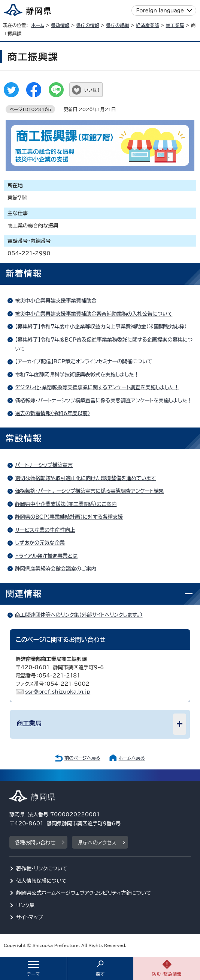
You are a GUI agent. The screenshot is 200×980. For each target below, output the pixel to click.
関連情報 (24, 594)
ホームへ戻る (132, 758)
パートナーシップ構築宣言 (44, 465)
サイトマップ (30, 917)
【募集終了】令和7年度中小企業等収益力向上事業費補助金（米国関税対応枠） (101, 327)
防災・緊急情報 (167, 974)
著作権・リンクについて (42, 869)
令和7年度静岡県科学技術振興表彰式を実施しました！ (77, 375)
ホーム (38, 25)
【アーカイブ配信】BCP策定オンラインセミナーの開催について (84, 361)
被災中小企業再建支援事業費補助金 (56, 301)
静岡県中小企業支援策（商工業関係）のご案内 (66, 504)
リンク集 (25, 905)
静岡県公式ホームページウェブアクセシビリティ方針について (84, 893)
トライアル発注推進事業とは (46, 556)
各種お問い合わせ (35, 843)
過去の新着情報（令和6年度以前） (53, 413)
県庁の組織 (117, 25)
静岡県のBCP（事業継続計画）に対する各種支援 (69, 517)
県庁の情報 (88, 25)
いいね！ (92, 90)
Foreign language (160, 11)
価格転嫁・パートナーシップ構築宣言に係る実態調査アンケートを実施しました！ (104, 400)
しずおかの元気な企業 (40, 543)
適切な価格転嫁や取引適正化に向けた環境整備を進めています (85, 478)
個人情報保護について (41, 881)
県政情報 (60, 25)
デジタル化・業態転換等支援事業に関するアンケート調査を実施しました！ (97, 387)
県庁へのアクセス (97, 843)
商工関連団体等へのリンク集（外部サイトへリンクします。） (79, 615)
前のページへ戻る (82, 758)
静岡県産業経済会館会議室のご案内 (56, 569)
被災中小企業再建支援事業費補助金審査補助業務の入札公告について (94, 314)
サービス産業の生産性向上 (45, 530)
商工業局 (175, 25)
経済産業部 (147, 25)
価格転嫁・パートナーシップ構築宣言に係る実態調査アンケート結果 (89, 491)
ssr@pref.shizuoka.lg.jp (58, 692)
